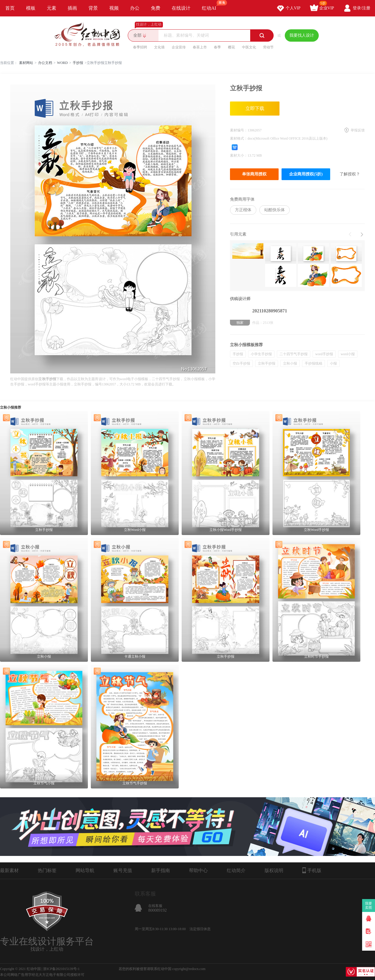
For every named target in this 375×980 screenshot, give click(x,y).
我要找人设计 (302, 35)
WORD (63, 63)
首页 (10, 8)
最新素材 (9, 870)
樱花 (231, 47)
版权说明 (274, 870)
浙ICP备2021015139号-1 (61, 969)
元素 (52, 8)
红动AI (212, 5)
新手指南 (161, 870)
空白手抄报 (241, 363)
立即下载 (255, 108)
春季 (217, 47)
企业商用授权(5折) (306, 174)
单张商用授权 (254, 174)
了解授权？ (350, 174)
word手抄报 (324, 354)
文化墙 (159, 47)
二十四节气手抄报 (294, 354)
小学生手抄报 (261, 354)
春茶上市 (200, 47)
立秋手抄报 (267, 363)
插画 (72, 8)
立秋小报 (290, 363)
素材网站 (26, 63)
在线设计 (181, 8)
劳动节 (268, 47)
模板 (31, 8)
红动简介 (236, 870)
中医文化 (249, 47)
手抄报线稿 (313, 363)
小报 (333, 363)
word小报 (348, 354)
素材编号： (239, 130)
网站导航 (85, 870)
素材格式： (239, 138)
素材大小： (239, 155)
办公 (135, 8)
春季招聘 (140, 47)
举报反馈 (358, 130)
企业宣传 (179, 47)
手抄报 (78, 63)
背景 (93, 8)
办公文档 (45, 63)
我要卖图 (369, 905)
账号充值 (123, 870)
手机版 (312, 870)
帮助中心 (198, 870)
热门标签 (47, 870)
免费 (156, 8)
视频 (114, 8)
